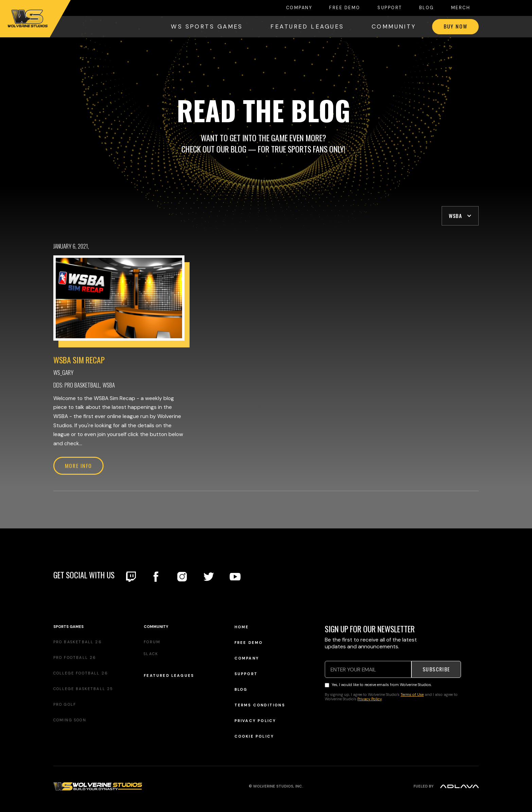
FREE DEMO (345, 8)
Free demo (249, 643)
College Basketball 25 (83, 689)
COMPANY (299, 8)
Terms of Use (412, 694)
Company (247, 658)
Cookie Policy (254, 736)
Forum (152, 642)
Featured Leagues (169, 676)
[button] (460, 216)
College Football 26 (81, 673)
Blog (427, 8)
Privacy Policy (255, 721)
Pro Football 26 (75, 657)
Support (390, 8)
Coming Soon (70, 720)
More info (78, 466)
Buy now (455, 26)
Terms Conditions (260, 705)
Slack (151, 654)
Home (242, 627)
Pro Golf (65, 704)
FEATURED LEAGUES (307, 26)
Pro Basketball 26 (78, 642)
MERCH (461, 8)
